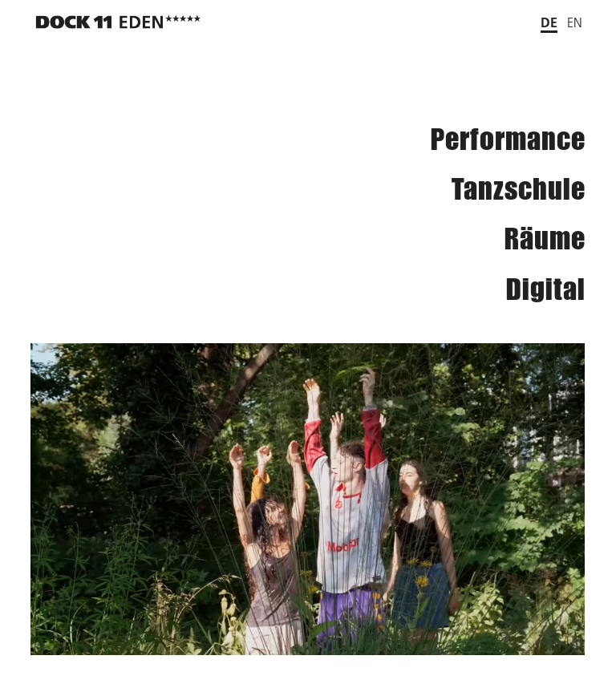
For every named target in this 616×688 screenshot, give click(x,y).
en (575, 22)
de (549, 22)
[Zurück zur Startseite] (119, 22)
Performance (508, 139)
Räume (545, 239)
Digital (546, 289)
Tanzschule (519, 189)
